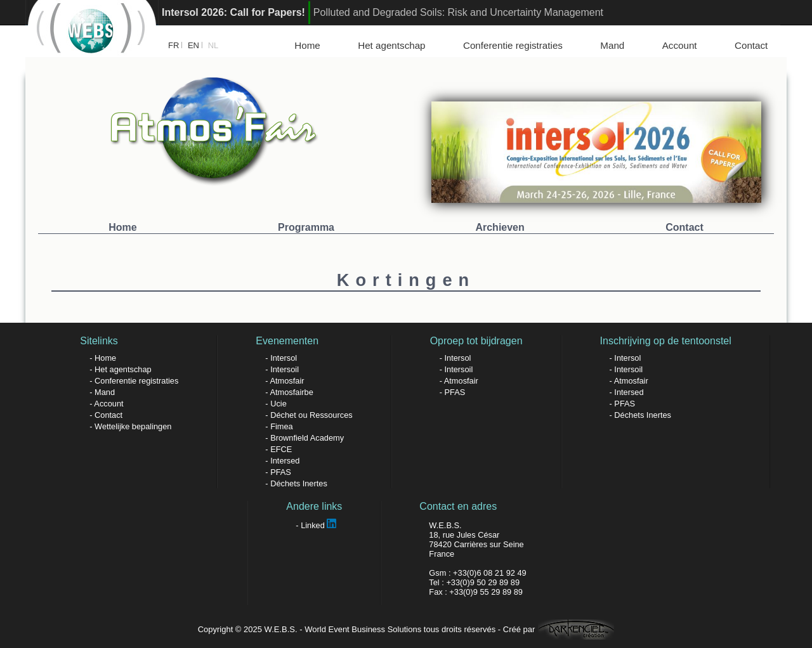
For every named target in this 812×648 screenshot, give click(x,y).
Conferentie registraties (513, 45)
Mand (612, 45)
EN (193, 45)
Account (680, 45)
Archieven (500, 227)
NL (213, 45)
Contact (751, 45)
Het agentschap (391, 45)
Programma (306, 227)
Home (307, 45)
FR (174, 45)
